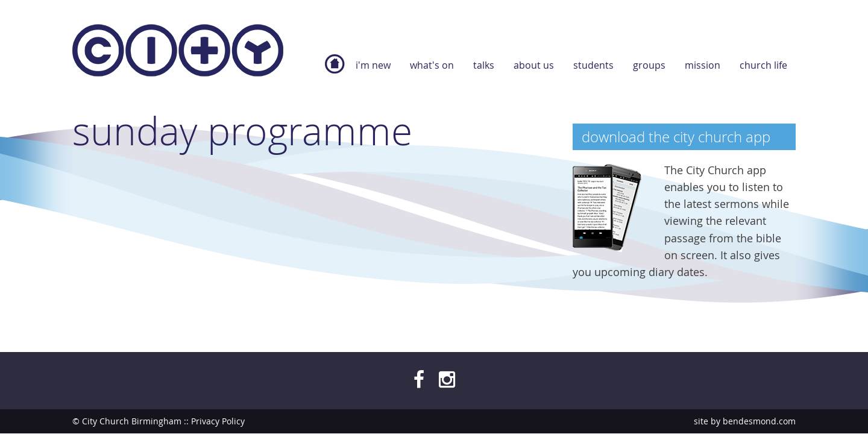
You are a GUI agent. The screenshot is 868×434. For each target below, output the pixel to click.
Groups (649, 65)
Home (335, 70)
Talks (484, 65)
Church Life (763, 65)
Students (593, 65)
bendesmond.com (759, 421)
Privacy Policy (218, 421)
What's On (432, 65)
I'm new (373, 65)
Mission (703, 65)
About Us (534, 65)
